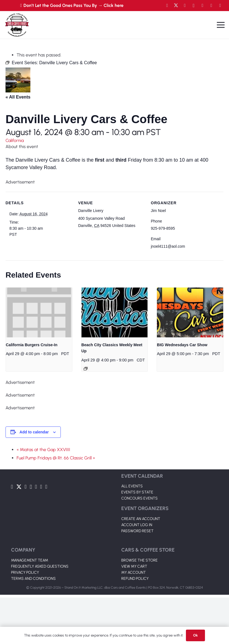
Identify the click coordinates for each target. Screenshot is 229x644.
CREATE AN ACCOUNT (141, 519)
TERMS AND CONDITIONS (33, 579)
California (15, 140)
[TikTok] (211, 6)
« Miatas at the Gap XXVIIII (43, 450)
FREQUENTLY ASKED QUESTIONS (40, 566)
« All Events (18, 97)
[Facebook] (167, 6)
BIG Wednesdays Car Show (182, 345)
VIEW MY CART (134, 566)
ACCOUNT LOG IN (137, 525)
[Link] (17, 25)
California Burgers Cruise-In (32, 345)
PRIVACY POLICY (25, 572)
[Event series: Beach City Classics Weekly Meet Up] (86, 369)
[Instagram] (194, 6)
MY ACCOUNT (134, 572)
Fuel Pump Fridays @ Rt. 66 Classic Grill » (56, 458)
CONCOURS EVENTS (139, 498)
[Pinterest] (220, 6)
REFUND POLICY (135, 579)
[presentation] (39, 312)
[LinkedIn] (202, 6)
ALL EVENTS (132, 486)
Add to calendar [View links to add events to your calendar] (34, 432)
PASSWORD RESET (137, 531)
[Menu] (221, 25)
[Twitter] (176, 6)
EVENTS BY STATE (137, 492)
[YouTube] (185, 6)
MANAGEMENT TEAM (30, 560)
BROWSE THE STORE (139, 560)
